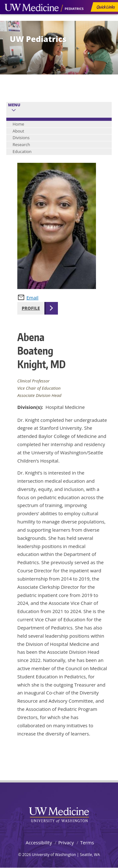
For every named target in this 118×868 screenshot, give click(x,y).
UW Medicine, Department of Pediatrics (44, 20)
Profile (31, 308)
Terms (87, 842)
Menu (14, 105)
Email (32, 298)
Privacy (66, 842)
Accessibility (39, 842)
